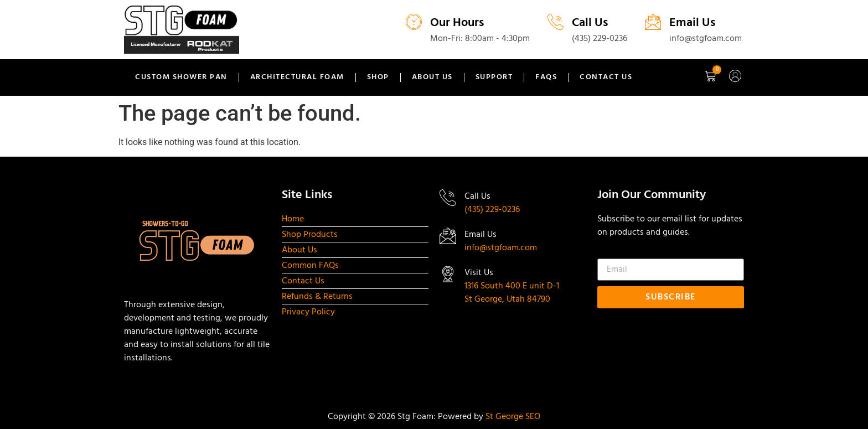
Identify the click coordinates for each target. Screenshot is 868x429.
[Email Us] (653, 22)
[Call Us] (556, 22)
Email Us (692, 23)
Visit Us (479, 273)
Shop (378, 77)
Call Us (590, 23)
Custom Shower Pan (181, 77)
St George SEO (513, 417)
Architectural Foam (297, 77)
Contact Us (606, 77)
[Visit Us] (448, 274)
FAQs (546, 77)
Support (494, 77)
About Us (432, 77)
